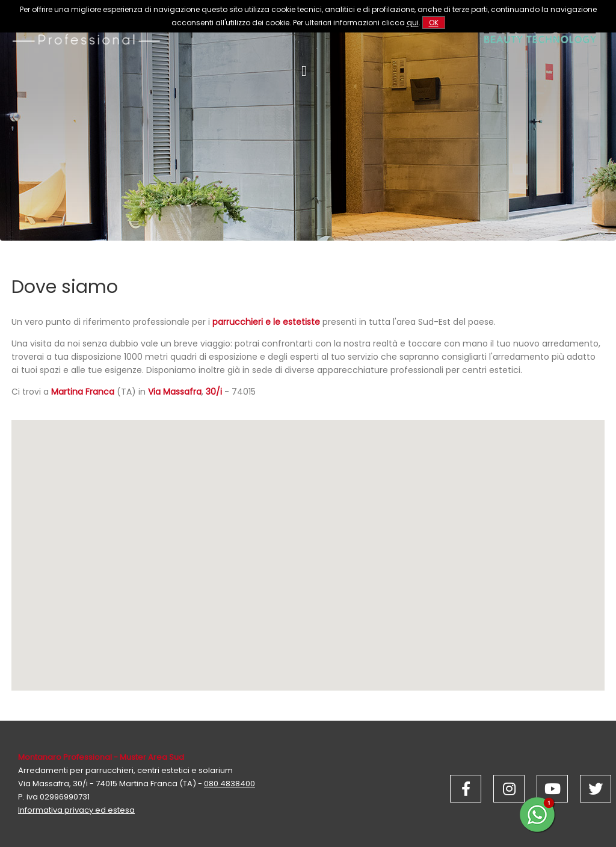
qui (413, 23)
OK (434, 23)
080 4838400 (229, 784)
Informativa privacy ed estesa (76, 810)
